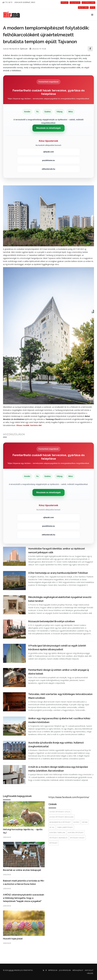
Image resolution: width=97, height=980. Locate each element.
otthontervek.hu (48, 169)
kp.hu (52, 827)
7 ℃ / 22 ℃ (7, 2)
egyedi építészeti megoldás (62, 817)
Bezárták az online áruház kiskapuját (22, 870)
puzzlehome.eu (48, 160)
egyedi (76, 822)
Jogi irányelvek (65, 970)
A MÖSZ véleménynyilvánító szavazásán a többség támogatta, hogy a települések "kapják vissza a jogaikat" (24, 898)
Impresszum (53, 970)
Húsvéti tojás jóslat (13, 939)
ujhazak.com (48, 152)
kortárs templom (57, 833)
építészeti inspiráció (58, 838)
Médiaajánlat (78, 970)
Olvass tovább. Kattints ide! (29, 425)
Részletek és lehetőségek (49, 128)
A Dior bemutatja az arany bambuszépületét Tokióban (58, 573)
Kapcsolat (89, 970)
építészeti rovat (77, 838)
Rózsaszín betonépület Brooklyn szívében (52, 621)
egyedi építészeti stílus (60, 812)
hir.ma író (13, 49)
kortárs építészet (76, 833)
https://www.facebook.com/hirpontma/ (69, 797)
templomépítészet (65, 827)
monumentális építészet (60, 822)
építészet (54, 843)
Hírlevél (90, 973)
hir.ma (85, 822)
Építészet (24, 49)
